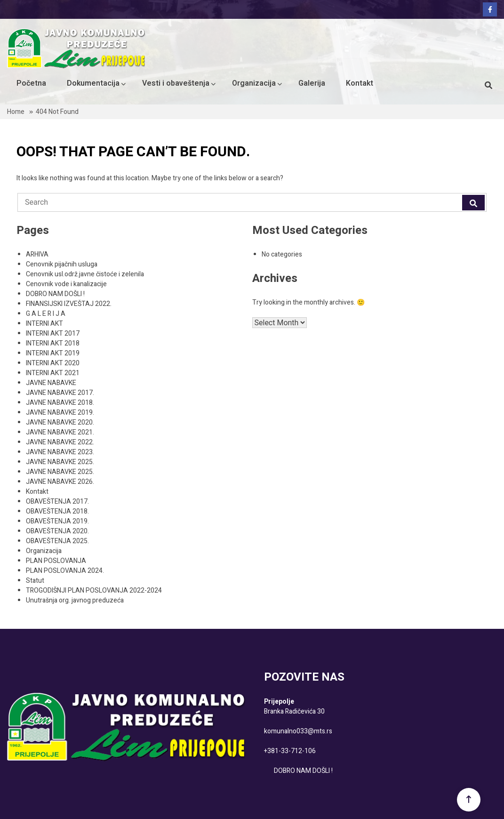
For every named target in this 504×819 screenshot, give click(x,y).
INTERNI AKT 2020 (53, 363)
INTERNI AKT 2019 (53, 353)
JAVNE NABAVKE (51, 383)
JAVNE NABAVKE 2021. (60, 432)
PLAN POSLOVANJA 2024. (65, 571)
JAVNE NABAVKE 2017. (60, 393)
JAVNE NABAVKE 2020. (60, 422)
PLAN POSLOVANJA (56, 561)
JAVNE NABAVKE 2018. (60, 403)
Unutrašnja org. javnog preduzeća (75, 600)
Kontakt (360, 83)
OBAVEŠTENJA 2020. (57, 531)
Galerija (312, 83)
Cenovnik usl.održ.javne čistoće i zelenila (85, 274)
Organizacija (254, 83)
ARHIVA (37, 254)
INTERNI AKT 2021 (53, 373)
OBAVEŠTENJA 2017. (57, 502)
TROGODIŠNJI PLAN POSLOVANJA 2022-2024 (94, 590)
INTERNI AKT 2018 (53, 343)
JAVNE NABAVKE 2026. (60, 482)
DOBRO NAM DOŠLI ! (55, 294)
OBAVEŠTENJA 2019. (57, 521)
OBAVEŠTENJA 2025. (57, 541)
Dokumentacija (93, 83)
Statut (35, 581)
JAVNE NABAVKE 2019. (60, 413)
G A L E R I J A (46, 314)
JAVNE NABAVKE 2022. (60, 442)
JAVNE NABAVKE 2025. (60, 462)
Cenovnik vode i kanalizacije (66, 284)
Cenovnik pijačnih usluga (62, 264)
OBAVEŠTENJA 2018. (57, 511)
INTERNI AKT (44, 324)
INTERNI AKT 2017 (53, 333)
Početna (31, 83)
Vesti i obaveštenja (176, 83)
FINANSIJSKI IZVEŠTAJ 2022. (69, 304)
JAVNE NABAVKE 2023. (60, 452)
